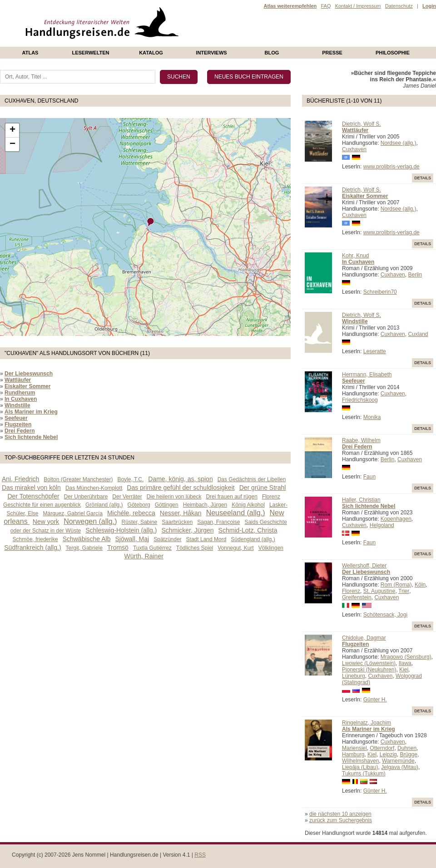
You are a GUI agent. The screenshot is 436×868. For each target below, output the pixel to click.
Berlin (415, 275)
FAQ (326, 6)
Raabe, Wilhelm (361, 440)
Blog (272, 53)
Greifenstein (357, 597)
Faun (369, 477)
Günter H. (375, 700)
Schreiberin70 (380, 292)
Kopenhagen (396, 519)
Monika (372, 417)
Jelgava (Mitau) (400, 767)
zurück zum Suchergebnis (341, 820)
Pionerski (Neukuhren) (369, 670)
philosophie (393, 53)
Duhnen (407, 748)
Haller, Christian (361, 500)
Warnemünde (398, 761)
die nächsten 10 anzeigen (340, 814)
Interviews (211, 53)
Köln (420, 585)
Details (423, 178)
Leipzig (388, 755)
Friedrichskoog (360, 400)
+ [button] (12, 130)
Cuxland (418, 334)
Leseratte (375, 351)
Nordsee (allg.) (399, 143)
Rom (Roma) (396, 585)
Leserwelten (90, 53)
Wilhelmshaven (360, 761)
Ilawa (405, 663)
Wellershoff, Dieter (364, 566)
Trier (404, 591)
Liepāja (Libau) (360, 767)
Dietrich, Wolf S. (362, 124)
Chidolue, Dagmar (364, 638)
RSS (200, 855)
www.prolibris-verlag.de (391, 167)
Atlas (30, 53)
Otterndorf (382, 748)
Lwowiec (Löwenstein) (369, 663)
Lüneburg (354, 676)
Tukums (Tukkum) (364, 774)
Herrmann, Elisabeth (367, 375)
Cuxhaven (354, 149)
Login (429, 6)
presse (332, 53)
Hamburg (353, 755)
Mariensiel (354, 748)
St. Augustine (379, 591)
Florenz (351, 591)
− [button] (12, 144)
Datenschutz (399, 6)
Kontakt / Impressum (358, 6)
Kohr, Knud (355, 256)
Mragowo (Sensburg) (406, 657)
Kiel (404, 670)
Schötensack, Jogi (385, 615)
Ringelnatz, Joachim (367, 723)
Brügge (409, 755)
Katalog (151, 53)
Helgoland (382, 525)
